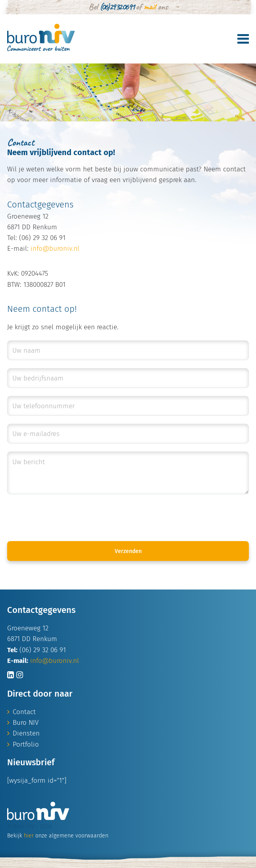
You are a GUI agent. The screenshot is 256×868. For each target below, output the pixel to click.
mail (150, 7)
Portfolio (26, 744)
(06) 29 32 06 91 (117, 7)
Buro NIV (26, 723)
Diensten (26, 733)
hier (29, 836)
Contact (24, 712)
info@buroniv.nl (55, 249)
